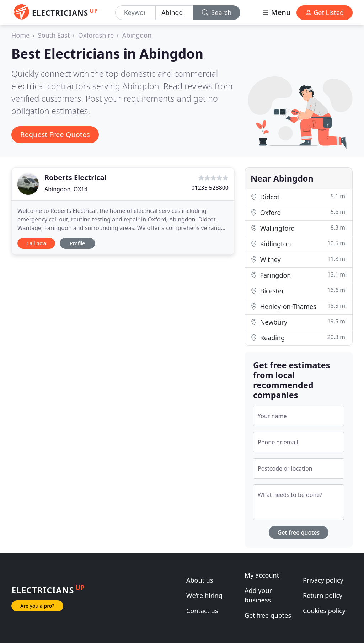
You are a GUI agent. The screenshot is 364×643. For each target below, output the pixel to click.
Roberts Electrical (75, 178)
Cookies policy (324, 611)
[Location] (174, 13)
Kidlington (299, 244)
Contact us (202, 611)
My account (262, 575)
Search (217, 12)
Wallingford (299, 228)
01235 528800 (210, 188)
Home (20, 35)
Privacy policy (323, 580)
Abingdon (137, 35)
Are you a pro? (37, 606)
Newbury (299, 322)
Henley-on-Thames (299, 306)
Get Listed (325, 12)
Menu (276, 12)
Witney (299, 259)
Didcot (299, 197)
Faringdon (299, 275)
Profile (77, 243)
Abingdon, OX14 (66, 189)
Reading (299, 337)
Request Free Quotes (55, 135)
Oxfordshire (96, 35)
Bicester (299, 291)
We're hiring (204, 595)
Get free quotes (299, 532)
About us (200, 580)
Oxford (299, 212)
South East (54, 35)
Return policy (323, 595)
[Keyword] (136, 13)
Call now (36, 243)
